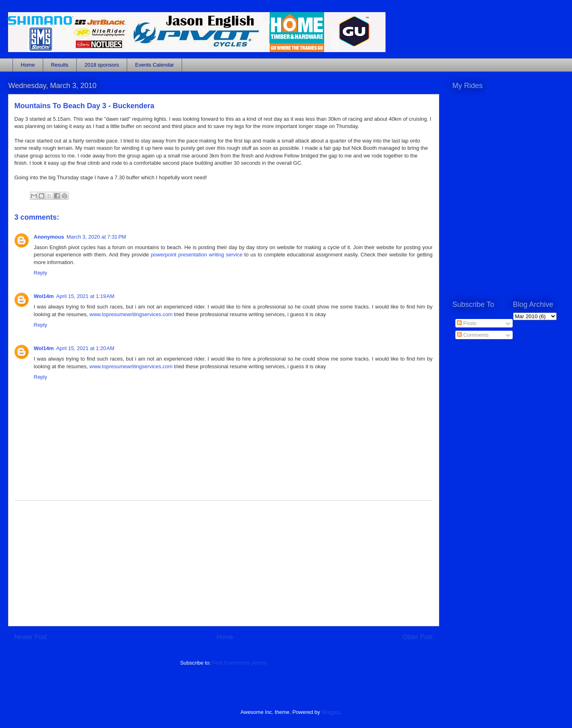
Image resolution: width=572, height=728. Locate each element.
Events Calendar (155, 65)
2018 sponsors (102, 65)
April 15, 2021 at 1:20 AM (85, 348)
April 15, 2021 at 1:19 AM (85, 296)
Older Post (418, 637)
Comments (473, 335)
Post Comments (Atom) (240, 663)
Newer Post (31, 637)
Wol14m (44, 296)
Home (28, 65)
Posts (467, 323)
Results (60, 65)
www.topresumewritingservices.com (131, 314)
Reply (41, 273)
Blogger (330, 712)
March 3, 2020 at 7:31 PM (96, 237)
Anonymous (49, 237)
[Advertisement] (224, 563)
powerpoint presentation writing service (196, 255)
